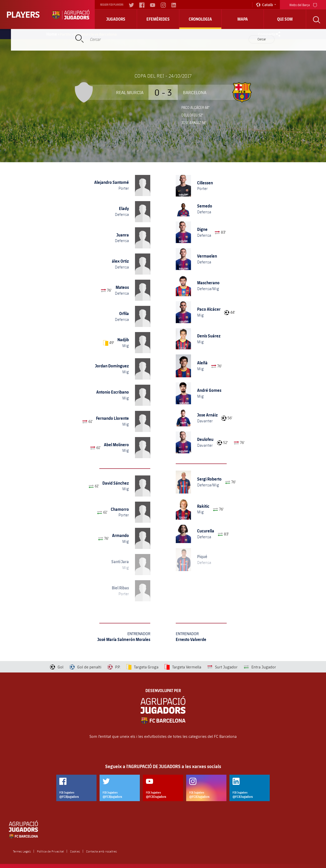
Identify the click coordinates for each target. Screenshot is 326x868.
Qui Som (285, 19)
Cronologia (200, 19)
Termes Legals (22, 851)
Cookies (75, 851)
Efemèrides (158, 19)
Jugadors (116, 19)
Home (52, 34)
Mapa (243, 19)
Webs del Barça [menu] (303, 4)
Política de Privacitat (50, 851)
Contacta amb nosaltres (101, 851)
